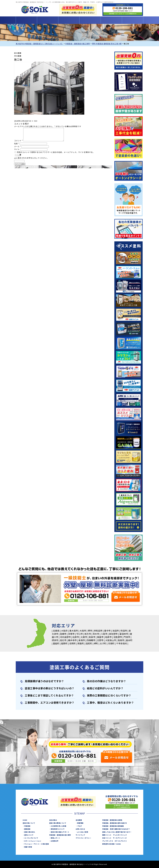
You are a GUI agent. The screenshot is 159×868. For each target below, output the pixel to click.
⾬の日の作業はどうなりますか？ (106, 681)
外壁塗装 (27, 826)
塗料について (29, 835)
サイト (17, 152)
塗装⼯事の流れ (30, 832)
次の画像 (18, 56)
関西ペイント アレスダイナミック (115, 835)
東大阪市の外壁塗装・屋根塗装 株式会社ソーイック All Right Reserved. (80, 864)
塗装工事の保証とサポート (60, 832)
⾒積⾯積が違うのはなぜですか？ (44, 681)
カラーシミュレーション (33, 841)
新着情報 (80, 823)
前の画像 (18, 53)
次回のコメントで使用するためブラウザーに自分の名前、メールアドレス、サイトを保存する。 (56, 155)
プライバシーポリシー (83, 838)
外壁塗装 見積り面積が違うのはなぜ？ (116, 829)
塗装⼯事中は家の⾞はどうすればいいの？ (50, 688)
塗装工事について (48, 20)
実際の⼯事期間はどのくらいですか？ (109, 695)
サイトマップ (80, 835)
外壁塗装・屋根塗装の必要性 (112, 820)
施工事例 (90, 20)
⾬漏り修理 (28, 847)
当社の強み (53, 820)
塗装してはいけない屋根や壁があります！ (117, 832)
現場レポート (55, 838)
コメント (18, 143)
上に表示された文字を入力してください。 (31, 160)
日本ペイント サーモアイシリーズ (114, 838)
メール (18, 149)
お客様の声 (55, 841)
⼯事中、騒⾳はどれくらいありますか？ (110, 702)
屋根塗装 (27, 829)
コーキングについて (31, 838)
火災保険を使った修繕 (58, 826)
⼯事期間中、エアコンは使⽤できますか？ (50, 702)
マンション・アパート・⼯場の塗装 (37, 844)
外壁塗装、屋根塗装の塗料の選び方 (115, 823)
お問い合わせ (133, 20)
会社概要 (79, 820)
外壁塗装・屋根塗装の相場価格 (113, 826)
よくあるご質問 (83, 832)
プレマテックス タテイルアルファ (115, 841)
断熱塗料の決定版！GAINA (112, 844)
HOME (26, 20)
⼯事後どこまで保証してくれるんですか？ (49, 695)
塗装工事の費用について (69, 20)
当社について (111, 20)
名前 (17, 146)
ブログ (80, 826)
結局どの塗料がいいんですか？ (105, 688)
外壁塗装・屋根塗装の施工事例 (60, 835)
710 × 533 (33, 121)
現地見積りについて (58, 829)
